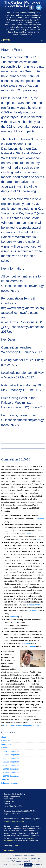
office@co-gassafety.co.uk (14, 821)
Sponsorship (6, 744)
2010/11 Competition (11, 765)
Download (40, 519)
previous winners (34, 605)
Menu (5, 40)
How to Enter (6, 741)
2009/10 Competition (11, 769)
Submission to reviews (10, 783)
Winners (4, 748)
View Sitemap (9, 850)
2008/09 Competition (11, 772)
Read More (37, 864)
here (39, 539)
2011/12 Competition (11, 762)
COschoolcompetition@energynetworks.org (21, 725)
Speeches (5, 779)
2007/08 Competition (11, 776)
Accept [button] (28, 865)
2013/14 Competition (11, 755)
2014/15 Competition (11, 751)
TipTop (15, 845)
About (3, 737)
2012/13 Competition (11, 758)
